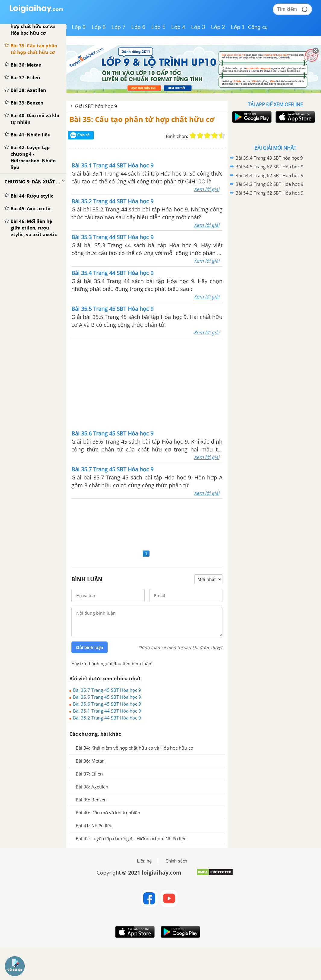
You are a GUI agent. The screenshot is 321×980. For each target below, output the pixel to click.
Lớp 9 (79, 27)
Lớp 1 (238, 27)
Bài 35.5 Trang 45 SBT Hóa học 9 (107, 697)
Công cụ (258, 27)
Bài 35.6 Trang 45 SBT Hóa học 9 (107, 704)
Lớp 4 (178, 27)
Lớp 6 (138, 27)
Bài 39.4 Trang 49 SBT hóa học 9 (269, 158)
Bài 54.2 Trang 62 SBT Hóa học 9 (269, 193)
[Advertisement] (147, 383)
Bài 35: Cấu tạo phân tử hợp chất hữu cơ (142, 119)
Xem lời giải (207, 189)
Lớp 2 (218, 27)
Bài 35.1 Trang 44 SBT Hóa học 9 (107, 711)
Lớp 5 (158, 27)
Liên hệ (144, 861)
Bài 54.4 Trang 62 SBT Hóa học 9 (269, 175)
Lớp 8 (99, 27)
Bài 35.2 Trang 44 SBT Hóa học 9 (107, 718)
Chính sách (176, 861)
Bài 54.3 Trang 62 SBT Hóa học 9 (269, 184)
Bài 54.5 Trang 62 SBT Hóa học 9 (269, 167)
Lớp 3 (198, 27)
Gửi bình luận (90, 648)
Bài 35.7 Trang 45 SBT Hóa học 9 (107, 690)
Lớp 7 (119, 27)
